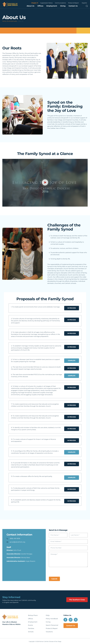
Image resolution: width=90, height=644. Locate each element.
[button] (45, 183)
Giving (63, 6)
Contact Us (73, 6)
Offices (40, 6)
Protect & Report (73, 3)
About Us (30, 6)
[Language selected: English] (84, 3)
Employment (52, 6)
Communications (60, 3)
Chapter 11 (35, 3)
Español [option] (84, 3)
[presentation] (61, 572)
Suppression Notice (46, 3)
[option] (84, 3)
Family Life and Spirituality (10, 21)
